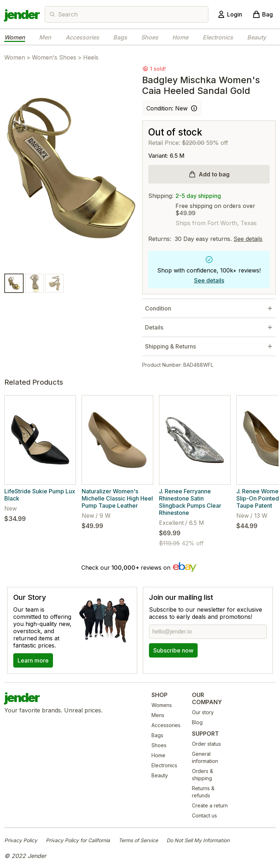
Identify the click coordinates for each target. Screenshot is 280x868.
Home (180, 37)
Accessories (82, 37)
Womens (162, 705)
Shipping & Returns (170, 346)
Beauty (257, 37)
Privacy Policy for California (78, 840)
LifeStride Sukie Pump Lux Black (40, 495)
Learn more (33, 660)
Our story (203, 712)
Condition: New (167, 108)
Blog (197, 722)
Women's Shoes (54, 57)
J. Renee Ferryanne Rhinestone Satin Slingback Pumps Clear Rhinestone (190, 502)
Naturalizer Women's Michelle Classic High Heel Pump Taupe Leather (117, 498)
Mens (158, 715)
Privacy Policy (21, 840)
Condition (158, 308)
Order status (206, 744)
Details (154, 327)
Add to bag (214, 174)
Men (45, 37)
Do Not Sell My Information (198, 840)
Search (68, 14)
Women (15, 37)
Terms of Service (138, 840)
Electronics (218, 37)
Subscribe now (173, 650)
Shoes (150, 37)
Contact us (204, 815)
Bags (120, 37)
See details (248, 239)
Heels (91, 57)
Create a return (210, 805)
